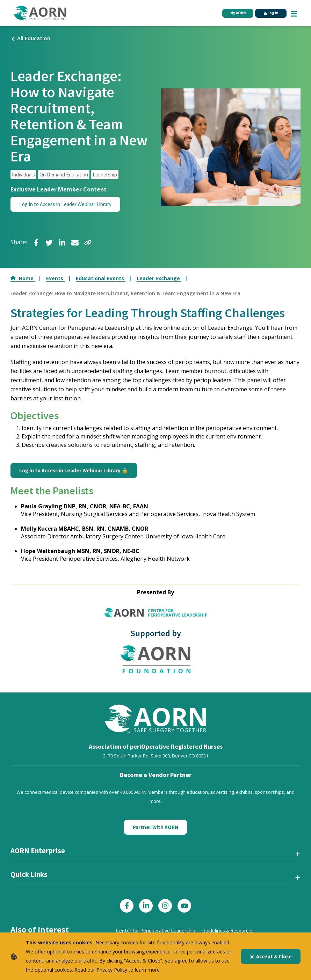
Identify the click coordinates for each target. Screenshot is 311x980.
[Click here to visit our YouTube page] (184, 906)
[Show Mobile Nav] (294, 13)
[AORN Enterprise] (155, 854)
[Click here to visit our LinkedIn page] (146, 906)
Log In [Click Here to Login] (270, 13)
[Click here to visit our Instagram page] (165, 906)
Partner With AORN (155, 827)
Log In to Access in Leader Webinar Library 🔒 (74, 470)
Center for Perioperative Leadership (156, 931)
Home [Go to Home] (23, 278)
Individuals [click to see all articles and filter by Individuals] (23, 175)
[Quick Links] (155, 877)
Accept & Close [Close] (271, 956)
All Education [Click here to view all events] (30, 38)
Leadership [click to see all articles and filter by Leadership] (105, 175)
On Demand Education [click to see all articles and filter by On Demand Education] (64, 175)
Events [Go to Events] (55, 278)
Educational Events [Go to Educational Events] (101, 278)
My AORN (235, 13)
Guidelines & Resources (228, 931)
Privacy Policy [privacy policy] (112, 970)
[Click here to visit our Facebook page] (127, 906)
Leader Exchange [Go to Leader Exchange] (159, 278)
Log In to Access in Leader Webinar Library (65, 204)
